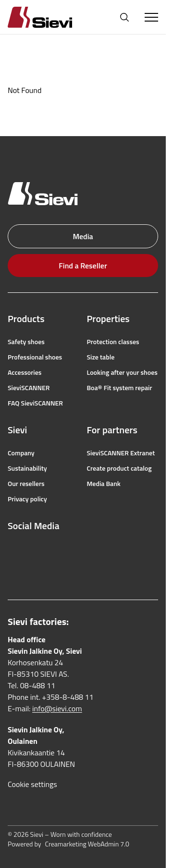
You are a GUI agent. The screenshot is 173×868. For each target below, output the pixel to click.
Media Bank (104, 484)
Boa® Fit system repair (120, 388)
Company (21, 453)
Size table (101, 357)
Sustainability (27, 468)
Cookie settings (32, 784)
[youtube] (55, 549)
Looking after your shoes (122, 372)
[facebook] (12, 549)
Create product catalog (119, 468)
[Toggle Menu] (151, 17)
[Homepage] (51, 17)
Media (83, 236)
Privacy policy (27, 499)
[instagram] (34, 549)
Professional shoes (35, 357)
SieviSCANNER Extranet (121, 453)
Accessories (25, 372)
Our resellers (26, 484)
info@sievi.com (57, 708)
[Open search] (124, 17)
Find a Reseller (83, 266)
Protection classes (113, 342)
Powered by (68, 844)
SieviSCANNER (29, 388)
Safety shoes (26, 342)
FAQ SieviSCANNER (35, 403)
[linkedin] (12, 570)
